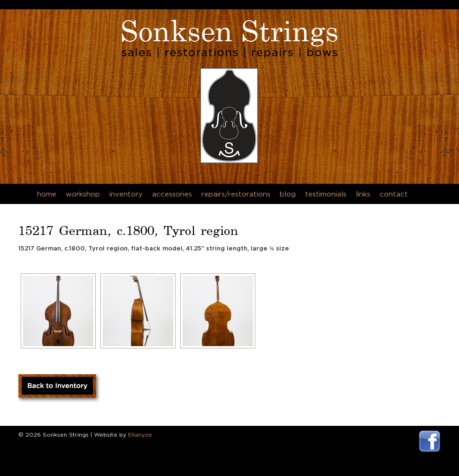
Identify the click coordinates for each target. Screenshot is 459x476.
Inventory (126, 194)
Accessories (172, 194)
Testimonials (326, 194)
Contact (394, 194)
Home (47, 194)
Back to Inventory (60, 389)
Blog (288, 194)
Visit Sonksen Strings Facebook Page (430, 442)
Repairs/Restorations (236, 194)
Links (363, 194)
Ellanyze (140, 434)
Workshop (83, 194)
